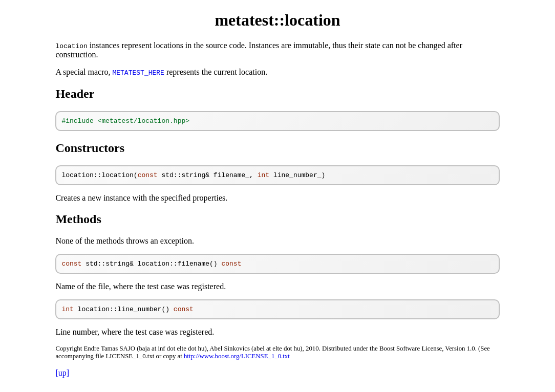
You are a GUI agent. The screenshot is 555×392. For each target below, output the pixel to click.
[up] (62, 379)
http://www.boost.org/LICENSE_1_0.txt (237, 362)
